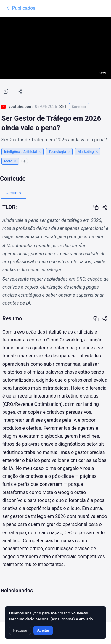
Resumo (13, 193)
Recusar (20, 630)
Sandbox (79, 107)
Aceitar (43, 630)
